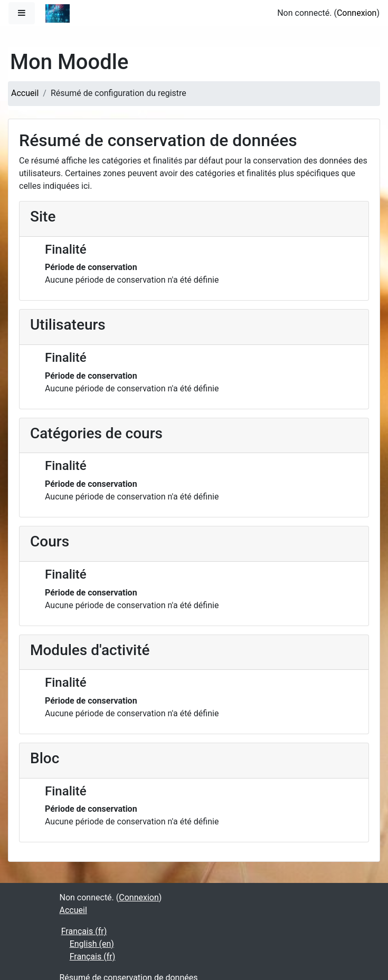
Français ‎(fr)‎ (84, 931)
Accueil (25, 93)
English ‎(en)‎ (92, 944)
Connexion (357, 13)
